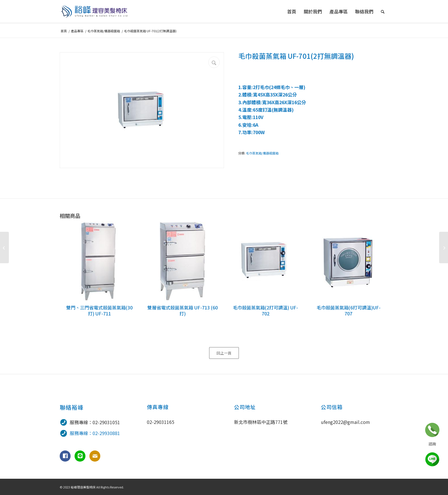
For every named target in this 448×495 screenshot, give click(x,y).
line (432, 459)
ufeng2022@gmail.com (345, 422)
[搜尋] (383, 11)
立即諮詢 (432, 430)
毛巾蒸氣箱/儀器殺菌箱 (262, 153)
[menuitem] (292, 11)
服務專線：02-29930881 (95, 433)
